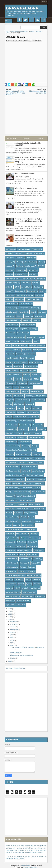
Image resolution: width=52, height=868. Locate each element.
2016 (10, 611)
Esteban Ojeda (34, 362)
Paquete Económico (12, 375)
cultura (35, 283)
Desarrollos (37, 425)
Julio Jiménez (22, 249)
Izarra (39, 463)
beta (27, 580)
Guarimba (17, 366)
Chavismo (37, 287)
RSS (38, 20)
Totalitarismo (10, 571)
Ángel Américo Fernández (14, 605)
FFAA (7, 366)
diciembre (14, 622)
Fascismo (9, 266)
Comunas (33, 417)
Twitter (25, 20)
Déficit (18, 433)
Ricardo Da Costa (23, 550)
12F (16, 287)
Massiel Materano (26, 500)
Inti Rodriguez (10, 463)
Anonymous (40, 396)
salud (35, 341)
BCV (7, 350)
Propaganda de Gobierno (14, 529)
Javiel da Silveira (11, 467)
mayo (12, 640)
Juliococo (9, 479)
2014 (10, 617)
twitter (8, 387)
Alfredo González (11, 391)
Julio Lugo (9, 262)
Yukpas (8, 580)
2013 (10, 619)
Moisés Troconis (37, 509)
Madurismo (9, 333)
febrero (13, 658)
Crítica (8, 254)
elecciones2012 (25, 304)
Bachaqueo (9, 408)
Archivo (40, 139)
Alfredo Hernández (19, 345)
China (8, 417)
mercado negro (11, 308)
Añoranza (29, 404)
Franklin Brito (10, 442)
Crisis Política (24, 425)
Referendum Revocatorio (29, 538)
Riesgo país (38, 550)
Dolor (31, 429)
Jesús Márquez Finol (28, 467)
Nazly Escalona (30, 513)
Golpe (34, 446)
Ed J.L (23, 362)
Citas (19, 316)
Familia (35, 320)
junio (12, 637)
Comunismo (19, 291)
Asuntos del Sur (37, 400)
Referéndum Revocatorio (14, 337)
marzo (13, 645)
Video (19, 262)
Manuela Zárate (37, 492)
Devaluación (39, 316)
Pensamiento (25, 521)
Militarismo (9, 509)
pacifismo (34, 588)
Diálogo (32, 274)
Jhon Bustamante (12, 471)
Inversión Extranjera (26, 463)
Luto (37, 488)
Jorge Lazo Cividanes (27, 329)
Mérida (8, 513)
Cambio (16, 350)
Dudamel (9, 433)
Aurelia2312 (25, 287)
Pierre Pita (9, 270)
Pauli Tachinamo (11, 521)
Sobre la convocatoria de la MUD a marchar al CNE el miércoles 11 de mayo (28, 221)
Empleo (37, 433)
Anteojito (9, 400)
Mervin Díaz (10, 504)
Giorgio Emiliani (11, 325)
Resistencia (31, 546)
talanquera (39, 596)
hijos (28, 584)
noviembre (14, 624)
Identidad (36, 454)
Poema (8, 379)
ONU (22, 517)
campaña (25, 283)
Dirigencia (22, 429)
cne (15, 341)
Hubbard (8, 454)
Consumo (9, 354)
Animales (28, 396)
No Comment (37, 41)
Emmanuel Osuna (12, 279)
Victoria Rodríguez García (14, 575)
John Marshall (37, 471)
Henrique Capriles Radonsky (15, 450)
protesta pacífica (28, 592)
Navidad (17, 513)
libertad (8, 588)
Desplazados (10, 429)
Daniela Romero (11, 362)
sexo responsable (12, 596)
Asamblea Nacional (36, 345)
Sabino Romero (11, 563)
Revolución (9, 550)
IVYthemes (27, 867)
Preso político (27, 525)
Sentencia (24, 563)
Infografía (39, 458)
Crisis (41, 262)
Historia (32, 450)
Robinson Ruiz (11, 555)
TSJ (35, 379)
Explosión (21, 437)
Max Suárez (32, 270)
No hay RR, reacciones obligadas (28, 235)
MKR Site (34, 867)
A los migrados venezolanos (26, 188)
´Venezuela (34, 308)
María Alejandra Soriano (25, 496)
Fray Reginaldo (24, 442)
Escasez (26, 320)
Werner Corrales (33, 575)
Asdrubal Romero (22, 400)
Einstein (27, 433)
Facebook (19, 20)
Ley (7, 483)
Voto (40, 337)
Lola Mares (38, 483)
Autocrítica (23, 312)
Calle (32, 312)
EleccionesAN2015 (12, 320)
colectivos (21, 383)
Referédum (9, 542)
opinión (24, 588)
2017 (10, 609)
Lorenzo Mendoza (12, 488)
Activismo (30, 258)
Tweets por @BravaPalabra (15, 668)
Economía (38, 254)
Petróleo (37, 521)
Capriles (41, 312)
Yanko (8, 341)
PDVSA (23, 371)
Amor (7, 396)
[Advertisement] (26, 114)
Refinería (20, 542)
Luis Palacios (26, 488)
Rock (21, 555)
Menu (43, 2)
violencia (23, 308)
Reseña (8, 546)
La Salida (30, 479)
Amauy (24, 391)
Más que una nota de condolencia (21, 655)
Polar (7, 525)
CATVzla (36, 408)
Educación (9, 295)
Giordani (25, 446)
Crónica (31, 354)
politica (8, 287)
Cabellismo (9, 412)
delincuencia (10, 584)
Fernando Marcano (35, 437)
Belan (19, 408)
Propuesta (30, 529)
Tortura (31, 567)
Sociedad (35, 563)
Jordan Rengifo (11, 329)
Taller (22, 567)
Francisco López (28, 279)
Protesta (19, 258)
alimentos (18, 580)
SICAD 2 (37, 559)
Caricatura (9, 316)
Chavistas (26, 350)
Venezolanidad (11, 304)
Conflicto (27, 316)
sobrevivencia (26, 596)
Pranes (16, 525)
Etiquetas (26, 139)
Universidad (10, 383)
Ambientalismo (35, 391)
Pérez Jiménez (21, 534)
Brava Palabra (22, 8)
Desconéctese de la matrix (25, 174)
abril (12, 643)
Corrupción (20, 354)
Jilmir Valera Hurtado (24, 295)
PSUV (32, 371)
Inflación (40, 279)
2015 (10, 614)
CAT (27, 408)
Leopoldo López (30, 366)
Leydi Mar (16, 483)
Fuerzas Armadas (12, 446)
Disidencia (36, 249)
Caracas (20, 412)
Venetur (31, 571)
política (17, 254)
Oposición (18, 299)
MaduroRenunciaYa (21, 492)
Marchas (38, 295)
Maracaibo (9, 496)
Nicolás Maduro (11, 371)
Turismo (21, 571)
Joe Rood (25, 471)
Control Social (10, 425)
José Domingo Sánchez (14, 475)
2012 (10, 661)
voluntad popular (22, 601)
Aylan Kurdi (17, 404)
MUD (40, 266)
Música (8, 299)
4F (29, 387)
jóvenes (36, 584)
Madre (8, 492)
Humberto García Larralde (25, 266)
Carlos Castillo (32, 412)
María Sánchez (11, 500)
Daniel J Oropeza (26, 358)
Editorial (8, 258)
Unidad (8, 274)
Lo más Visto (12, 139)
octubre (13, 627)
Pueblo (17, 379)
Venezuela (9, 249)
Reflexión (27, 379)
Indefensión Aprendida (13, 458)
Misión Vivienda (22, 509)
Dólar (41, 291)
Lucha (27, 254)
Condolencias (10, 421)
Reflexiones (31, 337)
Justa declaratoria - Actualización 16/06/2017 (28, 144)
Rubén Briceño (24, 559)
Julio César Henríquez (33, 475)
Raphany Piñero (11, 538)
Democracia (31, 291)
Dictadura (20, 270)
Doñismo (40, 429)
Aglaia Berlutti (10, 312)
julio (12, 635)
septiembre (14, 629)
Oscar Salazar (22, 333)
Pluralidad (35, 375)
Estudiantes (9, 437)
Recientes (44, 20)
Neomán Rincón (11, 517)
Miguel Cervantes (35, 504)
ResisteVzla (19, 546)
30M (22, 387)
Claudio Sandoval (20, 417)
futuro (20, 584)
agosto (13, 632)
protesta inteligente (12, 592)
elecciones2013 (20, 274)
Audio (7, 404)
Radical (33, 534)
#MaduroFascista (15, 37)
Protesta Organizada (33, 299)
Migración (21, 504)
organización (25, 341)
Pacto (30, 517)
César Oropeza (11, 358)
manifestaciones (34, 383)
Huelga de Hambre (22, 454)
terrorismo (9, 601)
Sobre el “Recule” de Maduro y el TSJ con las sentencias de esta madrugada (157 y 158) (30, 160)
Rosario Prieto (10, 559)
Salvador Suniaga (12, 283)
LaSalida (40, 479)
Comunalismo (38, 350)
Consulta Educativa (26, 421)
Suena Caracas (11, 567)
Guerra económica (27, 325)
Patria (25, 375)
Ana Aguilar (17, 396)
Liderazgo (26, 483)
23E (15, 387)
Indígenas (28, 458)
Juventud (19, 479)
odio (16, 588)
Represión (31, 542)
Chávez (8, 291)
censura (35, 580)
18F (7, 345)
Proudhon (9, 534)
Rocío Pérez (32, 555)
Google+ (31, 20)
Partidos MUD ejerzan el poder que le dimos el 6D (29, 204)
